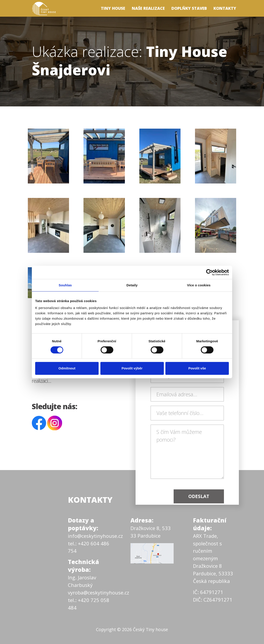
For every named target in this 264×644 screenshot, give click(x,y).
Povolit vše (197, 368)
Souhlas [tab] (65, 285)
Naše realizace (148, 8)
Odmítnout (67, 368)
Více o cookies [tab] (199, 285)
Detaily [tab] (132, 285)
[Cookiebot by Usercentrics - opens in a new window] (209, 272)
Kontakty (225, 8)
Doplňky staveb (189, 8)
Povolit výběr (132, 368)
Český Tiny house (150, 629)
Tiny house (113, 8)
